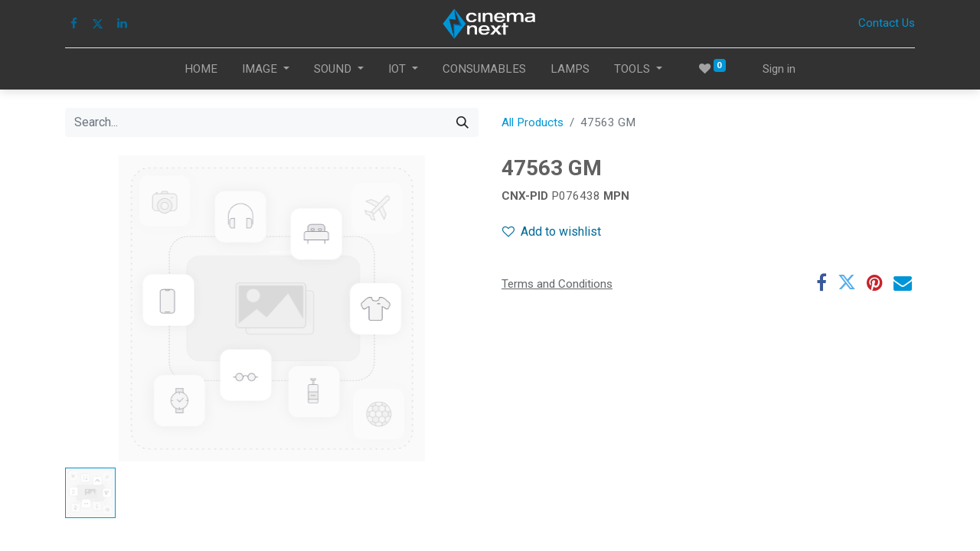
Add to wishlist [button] (552, 231)
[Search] (462, 122)
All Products (532, 122)
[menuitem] (201, 69)
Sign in (779, 69)
